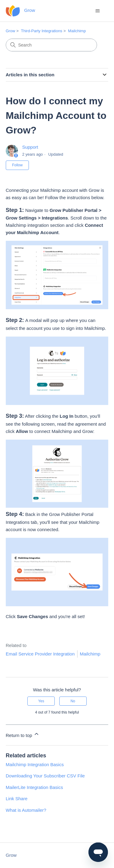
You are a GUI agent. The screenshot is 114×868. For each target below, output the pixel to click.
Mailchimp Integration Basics (35, 764)
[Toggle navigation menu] (97, 11)
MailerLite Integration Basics (34, 787)
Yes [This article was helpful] (41, 701)
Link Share (17, 799)
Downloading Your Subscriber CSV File (45, 776)
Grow (10, 31)
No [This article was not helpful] (73, 701)
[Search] (51, 45)
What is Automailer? (26, 810)
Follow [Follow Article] (17, 165)
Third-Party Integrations (42, 31)
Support (30, 147)
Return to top (23, 734)
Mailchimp (77, 31)
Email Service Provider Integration (40, 654)
